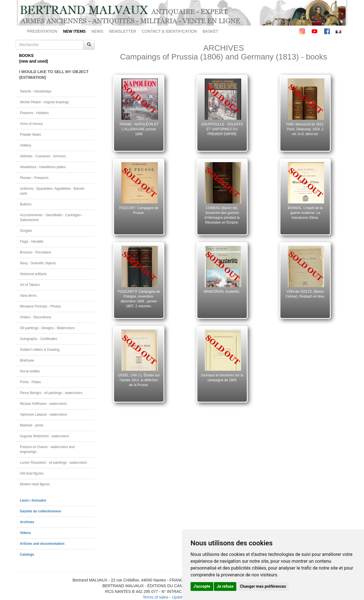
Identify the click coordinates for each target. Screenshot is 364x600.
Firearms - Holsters (34, 113)
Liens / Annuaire (33, 500)
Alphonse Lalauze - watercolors (44, 415)
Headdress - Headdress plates (43, 167)
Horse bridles (30, 371)
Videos (25, 533)
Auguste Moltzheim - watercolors (44, 436)
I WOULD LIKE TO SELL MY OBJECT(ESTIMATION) (54, 75)
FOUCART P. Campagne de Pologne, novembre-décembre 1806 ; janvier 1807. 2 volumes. (139, 299)
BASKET (211, 31)
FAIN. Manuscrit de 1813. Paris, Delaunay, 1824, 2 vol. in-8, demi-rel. (305, 129)
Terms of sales (155, 597)
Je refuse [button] (225, 586)
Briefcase (27, 360)
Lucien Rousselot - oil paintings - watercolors (53, 463)
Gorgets (26, 231)
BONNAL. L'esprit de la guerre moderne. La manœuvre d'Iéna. (305, 213)
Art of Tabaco (30, 285)
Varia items (28, 296)
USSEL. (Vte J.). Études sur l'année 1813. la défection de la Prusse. (139, 380)
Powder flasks (30, 135)
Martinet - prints (32, 425)
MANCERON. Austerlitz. (222, 292)
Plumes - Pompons (34, 178)
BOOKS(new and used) (34, 58)
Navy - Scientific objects (38, 263)
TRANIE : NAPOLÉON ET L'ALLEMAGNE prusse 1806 (139, 129)
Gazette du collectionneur (41, 511)
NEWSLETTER (123, 31)
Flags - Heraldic (32, 242)
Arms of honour (31, 124)
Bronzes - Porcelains (36, 252)
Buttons (26, 204)
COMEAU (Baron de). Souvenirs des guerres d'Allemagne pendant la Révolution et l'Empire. (222, 215)
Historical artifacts (33, 274)
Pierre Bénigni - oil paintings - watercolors (51, 393)
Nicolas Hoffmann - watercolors (43, 404)
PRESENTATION (42, 31)
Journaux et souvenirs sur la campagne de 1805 (222, 378)
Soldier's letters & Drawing (40, 350)
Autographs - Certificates (39, 339)
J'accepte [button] (202, 586)
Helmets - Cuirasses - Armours (43, 156)
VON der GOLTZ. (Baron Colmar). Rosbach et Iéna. (305, 294)
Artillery (26, 145)
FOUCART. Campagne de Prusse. (139, 210)
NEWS (97, 31)
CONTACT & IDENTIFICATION (169, 31)
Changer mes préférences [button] (263, 586)
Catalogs (27, 554)
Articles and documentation (42, 544)
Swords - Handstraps (36, 91)
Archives (27, 522)
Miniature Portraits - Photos (40, 306)
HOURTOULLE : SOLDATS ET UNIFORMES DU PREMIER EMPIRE (222, 129)
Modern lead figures (35, 484)
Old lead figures (32, 473)
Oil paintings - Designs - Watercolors (47, 328)
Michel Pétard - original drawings (45, 102)
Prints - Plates (30, 382)
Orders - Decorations (36, 317)
